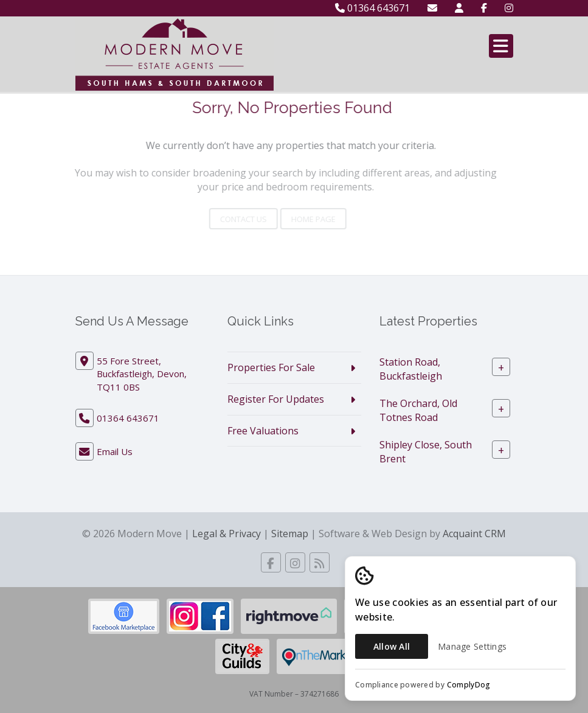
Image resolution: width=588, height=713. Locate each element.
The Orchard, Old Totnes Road (418, 410)
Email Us (115, 451)
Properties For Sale (271, 367)
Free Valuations (263, 431)
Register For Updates (276, 399)
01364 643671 (372, 8)
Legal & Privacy (227, 534)
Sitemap (290, 534)
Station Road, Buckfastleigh (411, 369)
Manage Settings (472, 646)
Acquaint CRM (474, 534)
